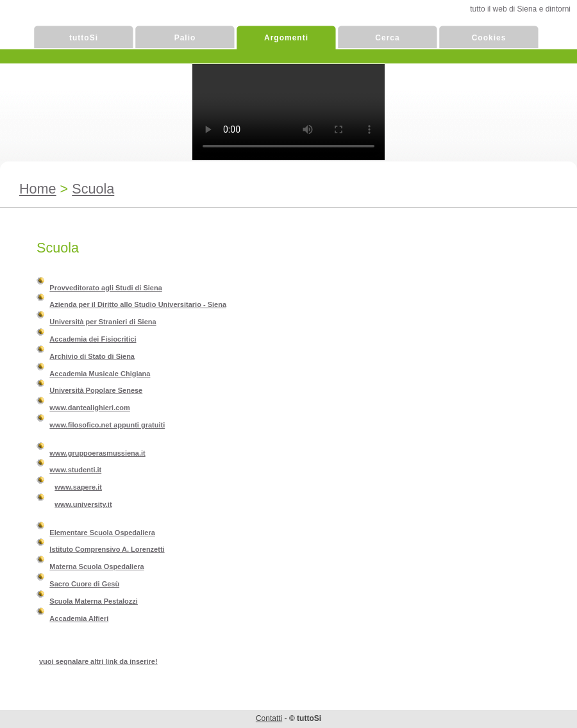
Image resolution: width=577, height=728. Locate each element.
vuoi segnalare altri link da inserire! (98, 661)
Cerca (387, 38)
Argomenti (286, 38)
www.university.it (83, 504)
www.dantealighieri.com (90, 408)
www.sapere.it (78, 487)
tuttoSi (84, 38)
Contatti (269, 718)
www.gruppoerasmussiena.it (97, 453)
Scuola (93, 189)
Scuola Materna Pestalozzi (94, 601)
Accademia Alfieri (79, 618)
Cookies (489, 38)
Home (38, 189)
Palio (185, 38)
